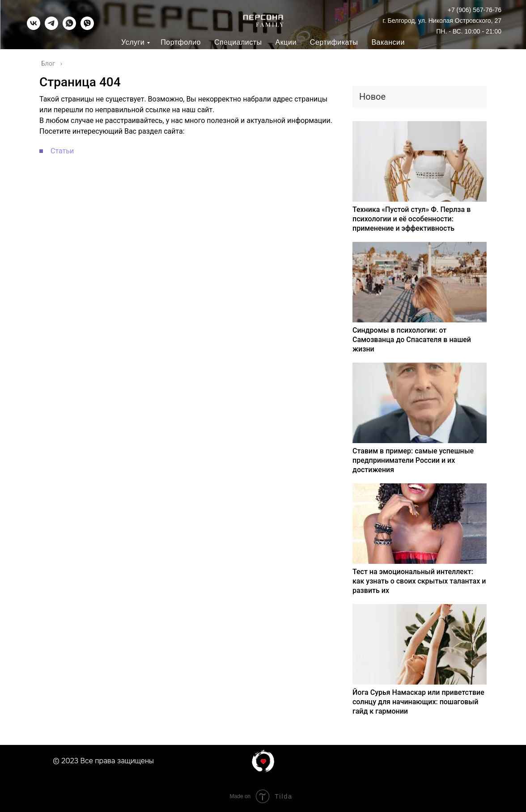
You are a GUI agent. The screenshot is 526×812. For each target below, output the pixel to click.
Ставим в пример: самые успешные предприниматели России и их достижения (413, 460)
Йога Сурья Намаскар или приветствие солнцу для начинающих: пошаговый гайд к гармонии (418, 702)
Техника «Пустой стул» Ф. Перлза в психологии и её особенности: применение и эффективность (411, 219)
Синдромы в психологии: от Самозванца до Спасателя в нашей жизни (412, 340)
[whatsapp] (69, 27)
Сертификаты (334, 42)
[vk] (34, 27)
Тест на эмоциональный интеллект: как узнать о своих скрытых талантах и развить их (419, 581)
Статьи (62, 151)
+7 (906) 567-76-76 (475, 10)
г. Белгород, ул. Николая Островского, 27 (442, 21)
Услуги (133, 42)
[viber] (87, 27)
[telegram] (51, 27)
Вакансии (388, 42)
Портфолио (181, 42)
